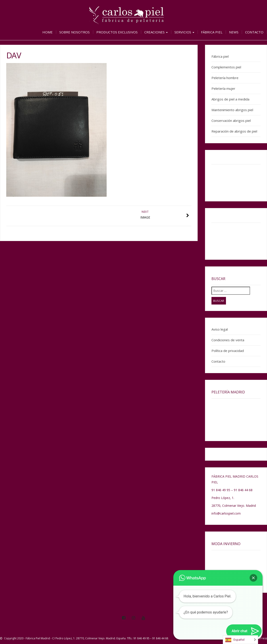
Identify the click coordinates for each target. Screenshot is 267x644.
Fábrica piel (212, 32)
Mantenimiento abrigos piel (232, 110)
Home (48, 32)
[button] (253, 578)
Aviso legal (220, 329)
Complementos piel (226, 67)
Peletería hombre (225, 78)
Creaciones (156, 32)
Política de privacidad (228, 351)
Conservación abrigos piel (231, 121)
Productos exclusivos (117, 32)
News (234, 32)
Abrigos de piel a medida (230, 99)
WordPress (260, 638)
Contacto (254, 32)
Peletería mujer (223, 88)
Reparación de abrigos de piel (234, 131)
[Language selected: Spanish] (240, 640)
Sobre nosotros (75, 32)
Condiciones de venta (228, 340)
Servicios (184, 32)
